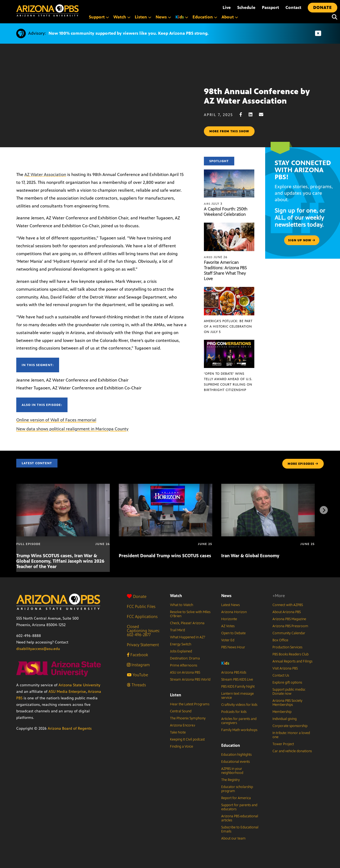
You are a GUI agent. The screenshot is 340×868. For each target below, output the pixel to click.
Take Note (178, 732)
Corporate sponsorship (290, 726)
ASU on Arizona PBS (185, 672)
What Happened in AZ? (188, 637)
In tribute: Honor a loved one (291, 735)
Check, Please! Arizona (187, 623)
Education (231, 745)
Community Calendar (289, 633)
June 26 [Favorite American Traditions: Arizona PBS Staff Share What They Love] (216, 257)
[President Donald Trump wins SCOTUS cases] (166, 487)
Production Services (287, 647)
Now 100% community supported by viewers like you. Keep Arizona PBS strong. (129, 33)
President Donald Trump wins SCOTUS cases (165, 556)
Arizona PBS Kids (234, 672)
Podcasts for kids (234, 712)
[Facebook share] (243, 115)
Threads (136, 685)
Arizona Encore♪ (183, 725)
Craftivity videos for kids (239, 705)
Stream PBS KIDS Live (237, 680)
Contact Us (281, 675)
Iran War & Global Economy (250, 556)
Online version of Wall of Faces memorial (56, 420)
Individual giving (285, 719)
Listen (176, 695)
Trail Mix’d (177, 630)
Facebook (137, 655)
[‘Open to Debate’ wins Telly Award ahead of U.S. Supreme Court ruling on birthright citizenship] (229, 343)
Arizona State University (79, 685)
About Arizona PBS (287, 612)
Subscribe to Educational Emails (240, 829)
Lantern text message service (238, 696)
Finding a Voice (182, 747)
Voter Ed (228, 640)
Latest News (230, 605)
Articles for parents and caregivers (239, 721)
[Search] (333, 17)
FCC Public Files (141, 606)
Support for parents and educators (239, 807)
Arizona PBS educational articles (240, 818)
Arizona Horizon (234, 612)
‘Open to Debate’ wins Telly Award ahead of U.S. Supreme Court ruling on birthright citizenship (228, 382)
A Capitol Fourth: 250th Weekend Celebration (226, 212)
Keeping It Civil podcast (187, 739)
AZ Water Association (45, 174)
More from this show (229, 131)
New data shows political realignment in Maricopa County (72, 429)
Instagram (138, 665)
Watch (176, 596)
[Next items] (324, 510)
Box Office (280, 640)
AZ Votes (228, 626)
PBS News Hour (233, 647)
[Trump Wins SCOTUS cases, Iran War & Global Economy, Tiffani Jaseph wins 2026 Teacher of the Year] (63, 487)
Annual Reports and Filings (292, 661)
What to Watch (182, 605)
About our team (233, 838)
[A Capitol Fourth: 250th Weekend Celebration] (229, 172)
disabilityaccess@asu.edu (38, 649)
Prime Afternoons (184, 665)
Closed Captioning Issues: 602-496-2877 (143, 631)
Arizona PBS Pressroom (290, 626)
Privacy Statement (143, 645)
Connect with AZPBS (288, 605)
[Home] (47, 10)
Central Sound (181, 711)
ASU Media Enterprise (67, 692)
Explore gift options (287, 683)
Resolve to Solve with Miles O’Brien (190, 614)
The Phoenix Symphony (188, 718)
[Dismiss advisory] (318, 33)
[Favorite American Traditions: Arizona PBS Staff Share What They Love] (229, 225)
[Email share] (264, 115)
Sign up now (302, 240)
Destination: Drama (185, 658)
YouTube (137, 675)
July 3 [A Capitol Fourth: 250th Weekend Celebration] (213, 204)
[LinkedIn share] (253, 115)
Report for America (236, 798)
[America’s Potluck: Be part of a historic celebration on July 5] (229, 290)
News (226, 596)
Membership (282, 712)
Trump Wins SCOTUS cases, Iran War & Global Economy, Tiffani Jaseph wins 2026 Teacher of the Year (60, 561)
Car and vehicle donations (292, 751)
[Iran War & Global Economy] (268, 487)
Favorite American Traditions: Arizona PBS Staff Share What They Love (225, 270)
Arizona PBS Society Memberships (287, 703)
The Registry (230, 780)
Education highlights (236, 755)
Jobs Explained (181, 651)
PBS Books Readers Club (291, 654)
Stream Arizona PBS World (190, 680)
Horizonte (229, 619)
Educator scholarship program (237, 789)
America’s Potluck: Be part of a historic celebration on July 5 (228, 326)
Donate (137, 596)
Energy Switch (181, 644)
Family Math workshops (239, 730)
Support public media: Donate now (289, 692)
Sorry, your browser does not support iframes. (102, 111)
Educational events (235, 762)
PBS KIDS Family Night (238, 687)
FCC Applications (142, 616)
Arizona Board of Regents (70, 728)
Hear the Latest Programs (190, 704)
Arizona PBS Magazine (289, 619)
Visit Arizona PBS (285, 668)
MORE (303, 464)
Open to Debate (233, 633)
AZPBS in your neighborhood (232, 771)
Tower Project (283, 744)
